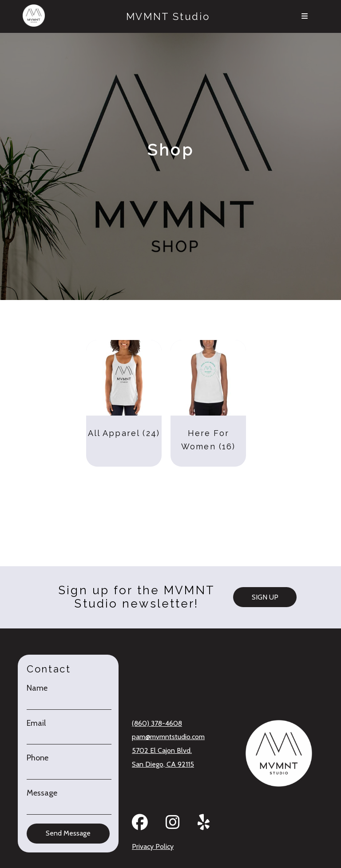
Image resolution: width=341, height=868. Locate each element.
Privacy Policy (153, 846)
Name (37, 688)
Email (36, 723)
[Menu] (305, 16)
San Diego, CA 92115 (163, 764)
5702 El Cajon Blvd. (162, 750)
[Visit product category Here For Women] (208, 399)
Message (42, 793)
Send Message (68, 833)
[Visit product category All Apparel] (124, 399)
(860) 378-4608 (157, 723)
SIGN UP (265, 597)
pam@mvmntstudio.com (168, 737)
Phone (38, 758)
